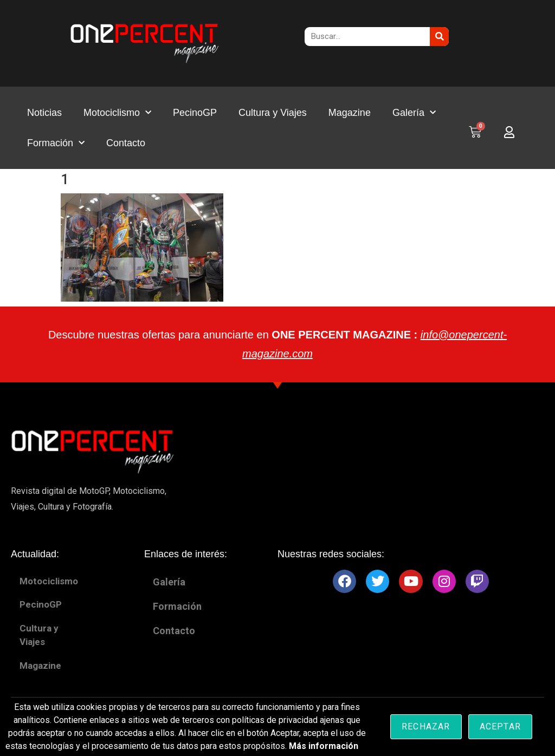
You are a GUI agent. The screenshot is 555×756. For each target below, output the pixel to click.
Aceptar (500, 726)
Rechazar (426, 726)
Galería (414, 113)
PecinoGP (195, 113)
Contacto (126, 143)
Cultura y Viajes (273, 113)
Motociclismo (117, 113)
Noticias (44, 113)
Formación (56, 143)
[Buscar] (439, 37)
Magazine (350, 113)
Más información (324, 746)
